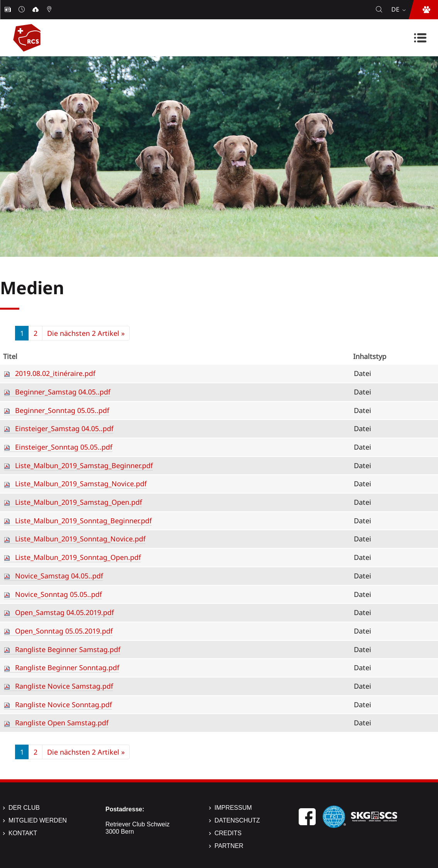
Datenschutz (237, 820)
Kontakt (23, 833)
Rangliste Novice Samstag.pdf (64, 686)
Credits (228, 833)
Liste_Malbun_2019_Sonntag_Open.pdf (78, 557)
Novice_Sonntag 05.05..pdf (58, 594)
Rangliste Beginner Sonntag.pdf (67, 667)
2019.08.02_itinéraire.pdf (55, 373)
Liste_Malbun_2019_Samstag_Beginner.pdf (84, 465)
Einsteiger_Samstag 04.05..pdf (64, 428)
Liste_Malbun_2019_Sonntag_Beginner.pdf (83, 521)
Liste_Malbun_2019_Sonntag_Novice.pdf (80, 539)
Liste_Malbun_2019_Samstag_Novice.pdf (81, 484)
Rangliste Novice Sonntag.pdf (63, 705)
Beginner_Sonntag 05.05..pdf (62, 410)
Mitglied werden (38, 820)
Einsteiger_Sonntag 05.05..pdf (64, 447)
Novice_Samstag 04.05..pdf (59, 576)
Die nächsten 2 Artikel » (86, 333)
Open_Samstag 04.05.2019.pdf (64, 612)
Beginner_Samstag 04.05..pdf (63, 392)
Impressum (233, 808)
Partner (229, 846)
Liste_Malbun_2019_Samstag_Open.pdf (79, 502)
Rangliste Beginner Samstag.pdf (68, 649)
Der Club (24, 808)
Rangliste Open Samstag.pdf (62, 723)
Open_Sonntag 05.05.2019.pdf (64, 631)
